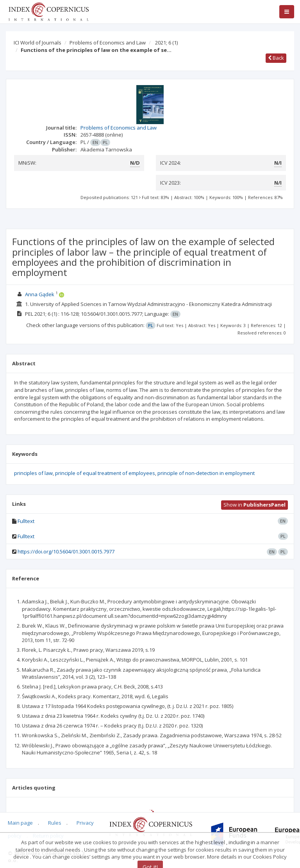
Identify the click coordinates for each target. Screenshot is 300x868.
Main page (20, 823)
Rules (55, 823)
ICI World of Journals (37, 43)
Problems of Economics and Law (108, 43)
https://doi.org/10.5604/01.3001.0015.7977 (66, 551)
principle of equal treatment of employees (105, 473)
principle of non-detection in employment (206, 473)
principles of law (33, 473)
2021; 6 (166, 43)
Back (276, 58)
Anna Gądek (40, 294)
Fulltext (26, 521)
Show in (254, 505)
